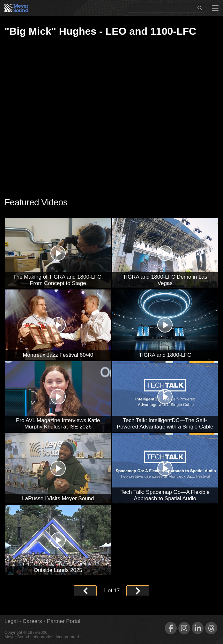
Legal (11, 621)
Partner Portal (64, 621)
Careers (32, 621)
